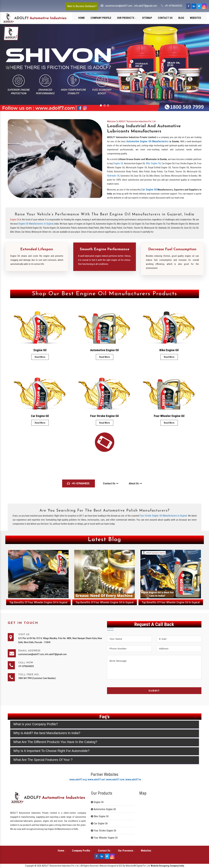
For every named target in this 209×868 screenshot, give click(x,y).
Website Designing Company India (167, 866)
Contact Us (165, 18)
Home (82, 18)
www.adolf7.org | (79, 779)
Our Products (127, 18)
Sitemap (147, 18)
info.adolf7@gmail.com (146, 6)
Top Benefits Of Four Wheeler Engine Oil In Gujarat (38, 602)
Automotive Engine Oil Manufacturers (148, 141)
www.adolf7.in (133, 779)
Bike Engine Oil (153, 163)
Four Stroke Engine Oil (104, 416)
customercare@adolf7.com (119, 6)
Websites (196, 18)
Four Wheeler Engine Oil (169, 416)
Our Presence (126, 851)
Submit (154, 691)
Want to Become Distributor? (82, 6)
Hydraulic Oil (113, 176)
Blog (181, 18)
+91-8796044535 (173, 6)
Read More (40, 357)
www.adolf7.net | (97, 779)
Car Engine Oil (149, 190)
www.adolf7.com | (116, 779)
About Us (135, 483)
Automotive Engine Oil (104, 350)
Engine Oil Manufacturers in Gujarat (36, 224)
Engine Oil (118, 163)
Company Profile (101, 18)
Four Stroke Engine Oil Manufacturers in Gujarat (163, 516)
